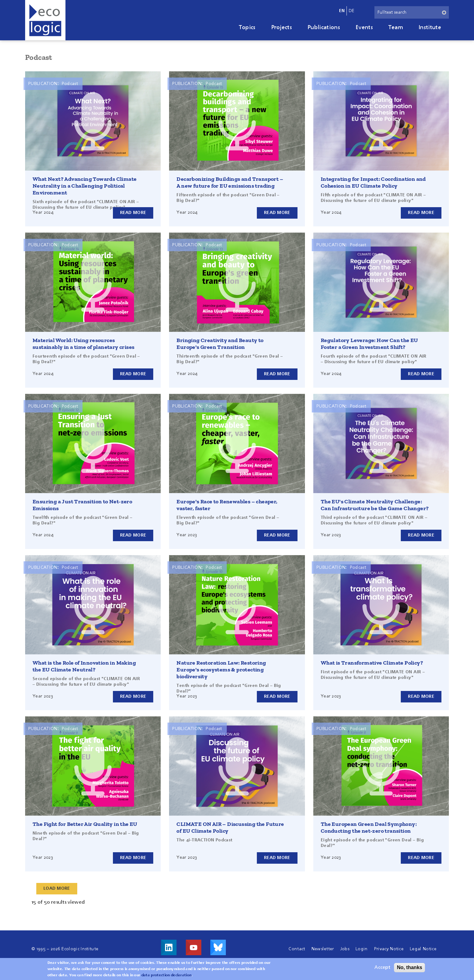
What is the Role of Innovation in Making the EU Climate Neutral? (84, 666)
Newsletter (323, 949)
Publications (324, 28)
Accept (382, 968)
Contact (297, 949)
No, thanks (409, 967)
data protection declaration (167, 975)
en (342, 11)
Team (396, 28)
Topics (247, 28)
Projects (282, 28)
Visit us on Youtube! (194, 947)
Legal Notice (423, 949)
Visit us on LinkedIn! (169, 947)
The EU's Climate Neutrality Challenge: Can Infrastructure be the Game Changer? (375, 505)
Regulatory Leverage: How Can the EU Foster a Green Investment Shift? (369, 344)
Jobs (345, 949)
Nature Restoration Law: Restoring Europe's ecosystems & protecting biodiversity (221, 670)
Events (364, 28)
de (352, 11)
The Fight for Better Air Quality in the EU (85, 824)
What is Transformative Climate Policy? (372, 663)
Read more (133, 213)
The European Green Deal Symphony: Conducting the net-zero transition (369, 827)
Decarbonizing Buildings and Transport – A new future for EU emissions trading (230, 182)
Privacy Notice (389, 949)
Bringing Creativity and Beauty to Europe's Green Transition (220, 344)
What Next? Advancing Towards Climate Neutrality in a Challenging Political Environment (85, 186)
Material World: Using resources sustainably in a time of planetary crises (83, 344)
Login (362, 949)
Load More (57, 889)
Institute (430, 28)
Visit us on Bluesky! (218, 947)
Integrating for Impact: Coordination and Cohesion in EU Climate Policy (373, 182)
